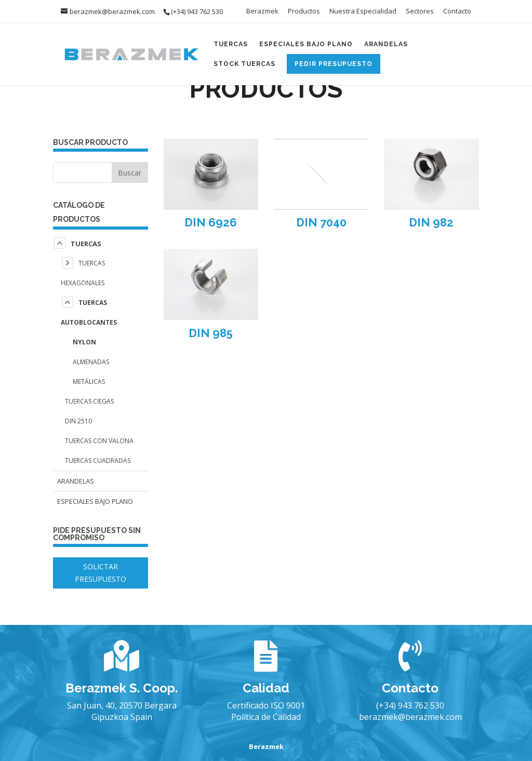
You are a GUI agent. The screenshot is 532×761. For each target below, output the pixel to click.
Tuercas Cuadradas (98, 460)
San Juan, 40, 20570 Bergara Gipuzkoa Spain (122, 711)
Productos (304, 12)
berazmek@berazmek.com (410, 717)
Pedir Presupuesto (334, 64)
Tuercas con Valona (99, 441)
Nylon (84, 342)
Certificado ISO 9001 (266, 705)
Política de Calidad (266, 717)
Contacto (457, 12)
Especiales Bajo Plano (306, 44)
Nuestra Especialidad (363, 12)
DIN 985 (211, 333)
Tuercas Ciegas (89, 401)
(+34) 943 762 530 (410, 705)
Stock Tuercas (244, 64)
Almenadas (91, 362)
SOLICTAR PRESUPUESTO (101, 573)
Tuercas (231, 44)
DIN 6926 (211, 222)
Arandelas (386, 44)
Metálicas (89, 382)
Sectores (420, 12)
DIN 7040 (321, 222)
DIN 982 (431, 222)
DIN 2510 (78, 421)
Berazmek (262, 12)
